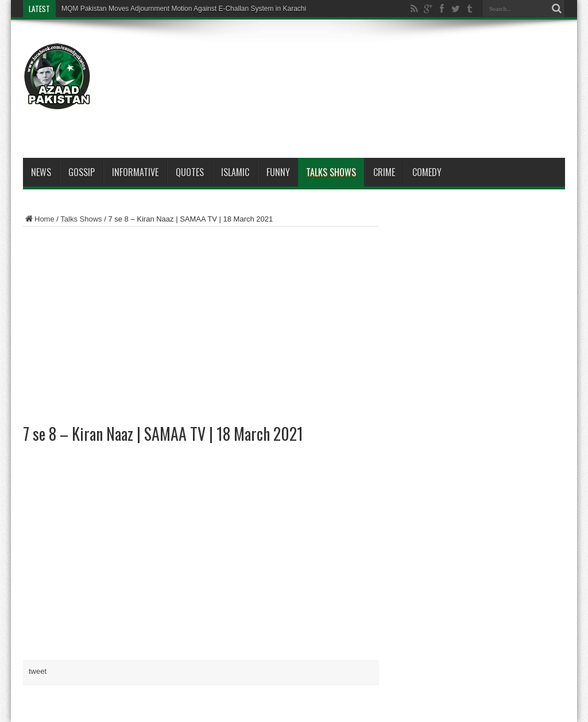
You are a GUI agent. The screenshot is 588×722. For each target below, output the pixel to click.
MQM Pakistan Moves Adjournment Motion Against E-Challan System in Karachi (184, 9)
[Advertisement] (356, 64)
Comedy (427, 172)
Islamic (235, 172)
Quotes (190, 172)
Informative (135, 172)
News (41, 172)
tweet (38, 671)
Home (39, 219)
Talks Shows (331, 172)
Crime (384, 172)
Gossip (82, 172)
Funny (278, 172)
